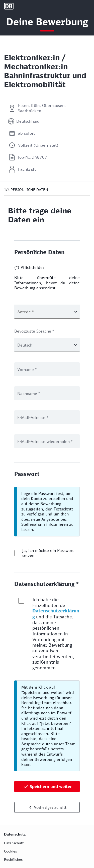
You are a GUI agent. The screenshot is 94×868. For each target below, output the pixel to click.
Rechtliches (13, 859)
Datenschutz (14, 843)
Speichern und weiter (51, 787)
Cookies (10, 851)
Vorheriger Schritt (50, 807)
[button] (85, 6)
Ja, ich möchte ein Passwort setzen (48, 553)
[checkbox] (17, 553)
